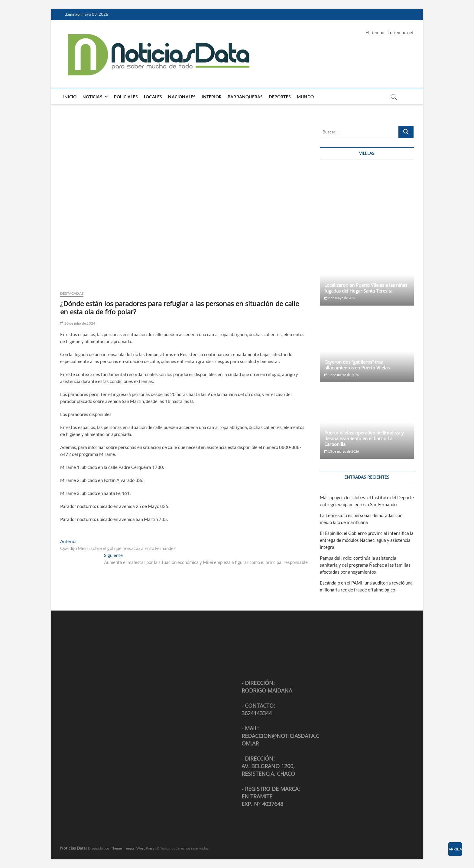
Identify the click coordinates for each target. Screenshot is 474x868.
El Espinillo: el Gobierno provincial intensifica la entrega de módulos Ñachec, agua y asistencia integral (367, 540)
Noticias (93, 97)
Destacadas (72, 293)
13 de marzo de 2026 (342, 451)
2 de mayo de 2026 (340, 298)
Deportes (280, 97)
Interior (212, 97)
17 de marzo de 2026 (342, 375)
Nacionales (182, 97)
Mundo (305, 97)
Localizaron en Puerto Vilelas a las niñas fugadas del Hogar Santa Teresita (366, 288)
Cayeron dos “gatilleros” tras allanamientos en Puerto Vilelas (357, 365)
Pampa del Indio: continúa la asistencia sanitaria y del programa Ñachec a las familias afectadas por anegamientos (365, 565)
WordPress (145, 848)
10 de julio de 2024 (78, 323)
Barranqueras (245, 97)
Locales (153, 97)
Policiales (126, 97)
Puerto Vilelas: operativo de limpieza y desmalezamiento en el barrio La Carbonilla (364, 438)
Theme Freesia (122, 848)
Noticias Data (73, 848)
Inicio (70, 97)
